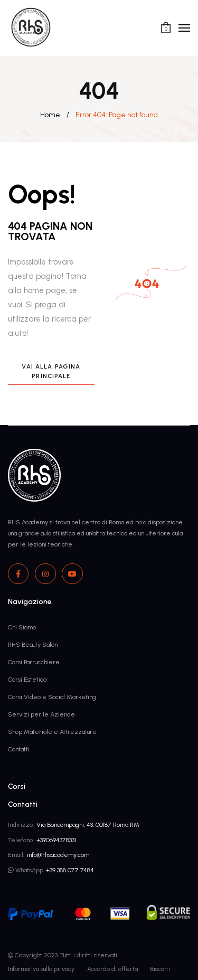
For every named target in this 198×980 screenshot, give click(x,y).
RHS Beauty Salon (33, 644)
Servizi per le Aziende (41, 714)
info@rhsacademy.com (58, 855)
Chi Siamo (22, 627)
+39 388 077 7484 (70, 870)
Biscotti (160, 969)
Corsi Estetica (27, 679)
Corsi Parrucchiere (34, 662)
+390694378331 (56, 840)
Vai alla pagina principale (51, 371)
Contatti (19, 749)
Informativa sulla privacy (41, 969)
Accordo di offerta (112, 969)
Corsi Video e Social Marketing (52, 697)
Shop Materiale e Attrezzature (52, 732)
